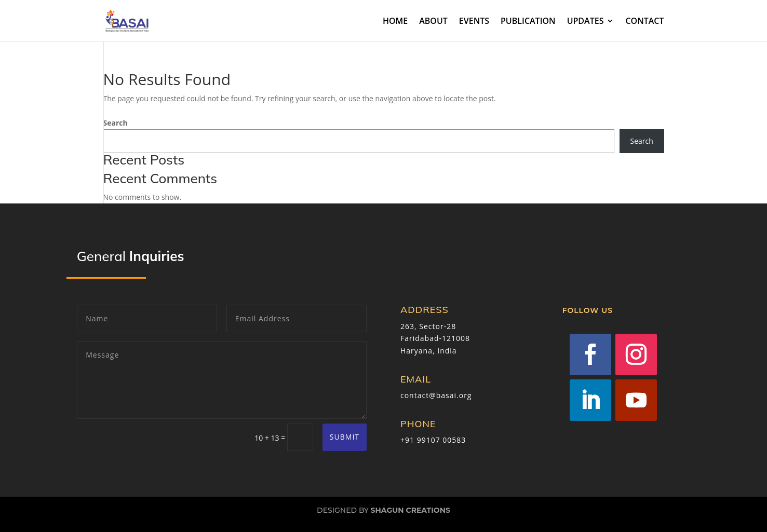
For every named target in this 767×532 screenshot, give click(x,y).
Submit (345, 437)
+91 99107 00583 (433, 440)
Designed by (383, 510)
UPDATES (586, 22)
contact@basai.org (436, 395)
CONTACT (644, 22)
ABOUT (433, 22)
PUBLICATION (528, 22)
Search (116, 123)
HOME (395, 22)
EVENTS (474, 22)
